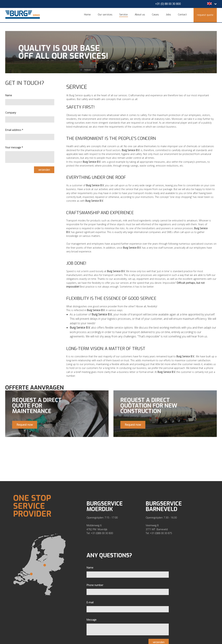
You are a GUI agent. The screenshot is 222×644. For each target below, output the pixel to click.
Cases (156, 15)
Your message (14, 145)
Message (91, 616)
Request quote (205, 15)
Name (9, 93)
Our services (107, 15)
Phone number (95, 581)
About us (141, 15)
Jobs (169, 15)
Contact (183, 15)
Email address (14, 128)
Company (11, 110)
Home (90, 15)
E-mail (90, 598)
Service (125, 15)
